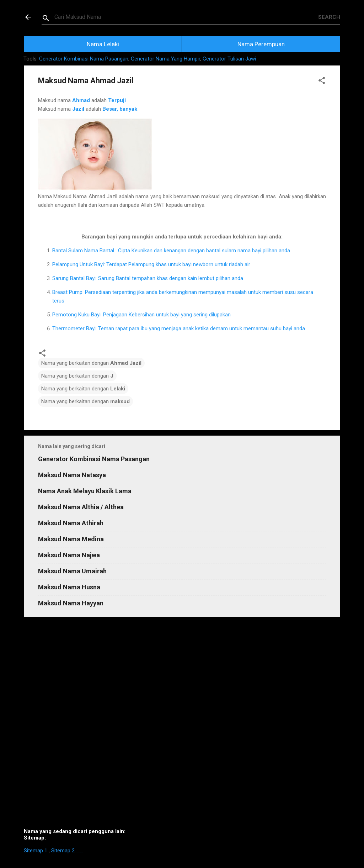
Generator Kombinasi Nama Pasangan (84, 59)
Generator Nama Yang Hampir (165, 59)
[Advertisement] (182, 725)
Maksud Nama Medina (71, 539)
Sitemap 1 (36, 851)
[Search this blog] (186, 17)
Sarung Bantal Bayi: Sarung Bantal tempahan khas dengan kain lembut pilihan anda (148, 278)
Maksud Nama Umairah (72, 571)
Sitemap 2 (63, 851)
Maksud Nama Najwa (69, 555)
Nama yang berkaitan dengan (91, 363)
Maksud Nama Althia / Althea (81, 507)
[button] (322, 82)
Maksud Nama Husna (69, 587)
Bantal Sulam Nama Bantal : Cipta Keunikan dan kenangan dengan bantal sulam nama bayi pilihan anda (171, 251)
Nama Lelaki (103, 44)
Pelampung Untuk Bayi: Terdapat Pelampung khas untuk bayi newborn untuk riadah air (151, 264)
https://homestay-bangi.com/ (79, 852)
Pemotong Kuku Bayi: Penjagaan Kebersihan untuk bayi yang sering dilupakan (141, 315)
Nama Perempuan (261, 44)
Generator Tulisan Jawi (229, 59)
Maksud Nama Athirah (71, 523)
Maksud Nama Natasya (72, 475)
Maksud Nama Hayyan (71, 603)
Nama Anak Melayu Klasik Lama (85, 491)
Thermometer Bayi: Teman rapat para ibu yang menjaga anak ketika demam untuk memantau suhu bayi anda (179, 328)
